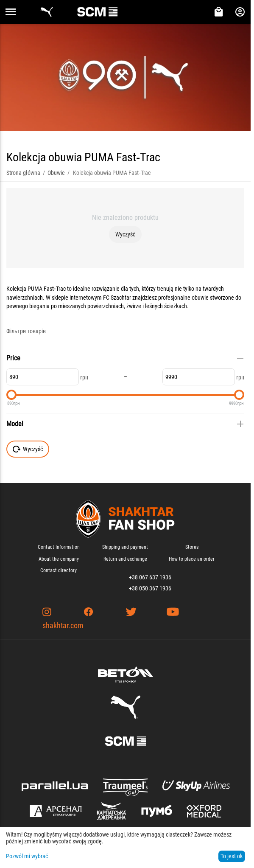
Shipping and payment (125, 547)
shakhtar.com (63, 625)
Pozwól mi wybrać (27, 856)
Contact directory (59, 570)
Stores (192, 547)
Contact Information (59, 547)
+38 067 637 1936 (150, 577)
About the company (59, 559)
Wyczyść (125, 234)
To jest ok (232, 856)
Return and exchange (125, 559)
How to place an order (192, 559)
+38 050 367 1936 (150, 588)
